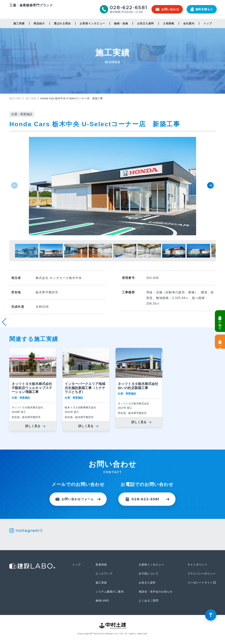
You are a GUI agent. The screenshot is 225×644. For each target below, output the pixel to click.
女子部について (149, 574)
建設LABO (31, 12)
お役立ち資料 (145, 23)
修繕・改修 (121, 23)
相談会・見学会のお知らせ (156, 592)
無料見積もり (202, 9)
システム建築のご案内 (110, 592)
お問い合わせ (167, 9)
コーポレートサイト (200, 583)
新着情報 (101, 565)
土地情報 (169, 23)
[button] (210, 185)
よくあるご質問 (149, 601)
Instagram (27, 530)
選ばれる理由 (62, 23)
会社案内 (189, 23)
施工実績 (19, 23)
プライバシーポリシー (202, 574)
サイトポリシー (197, 565)
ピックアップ (104, 574)
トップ (208, 23)
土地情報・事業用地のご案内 (220, 342)
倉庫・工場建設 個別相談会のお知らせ (220, 321)
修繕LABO (102, 601)
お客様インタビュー (92, 23)
